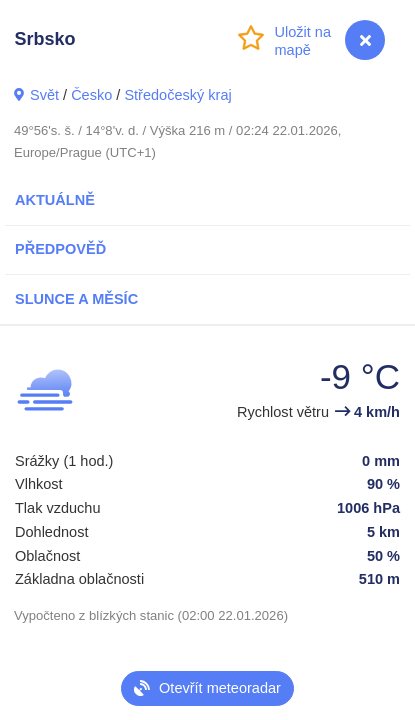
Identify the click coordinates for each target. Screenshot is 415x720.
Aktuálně (55, 200)
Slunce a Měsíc (76, 299)
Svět (44, 95)
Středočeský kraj (177, 95)
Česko (91, 95)
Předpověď (60, 249)
